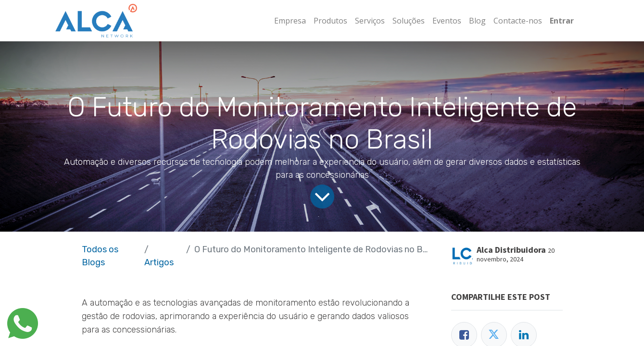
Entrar (562, 21)
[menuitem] (290, 21)
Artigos (159, 262)
